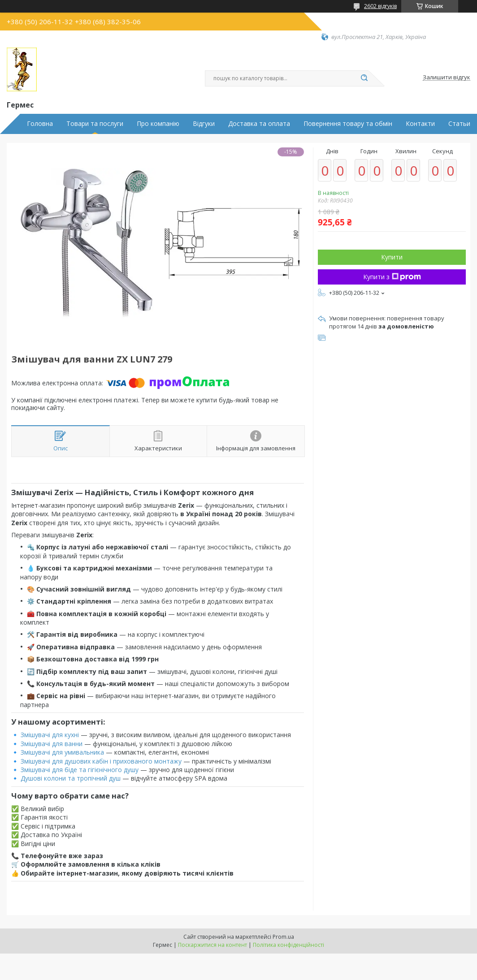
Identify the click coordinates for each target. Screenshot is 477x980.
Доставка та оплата (259, 124)
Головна (40, 124)
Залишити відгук (447, 78)
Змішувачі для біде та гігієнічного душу (80, 770)
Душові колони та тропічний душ (71, 778)
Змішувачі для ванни (52, 744)
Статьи (459, 124)
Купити (392, 257)
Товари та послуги (95, 124)
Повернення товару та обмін (348, 124)
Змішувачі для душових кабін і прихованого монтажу (101, 761)
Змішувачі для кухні (50, 735)
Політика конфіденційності (288, 945)
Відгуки (204, 124)
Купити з (392, 277)
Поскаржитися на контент (212, 945)
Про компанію (158, 124)
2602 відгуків (380, 6)
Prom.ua (283, 937)
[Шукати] (364, 78)
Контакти (420, 124)
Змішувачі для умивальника (62, 752)
